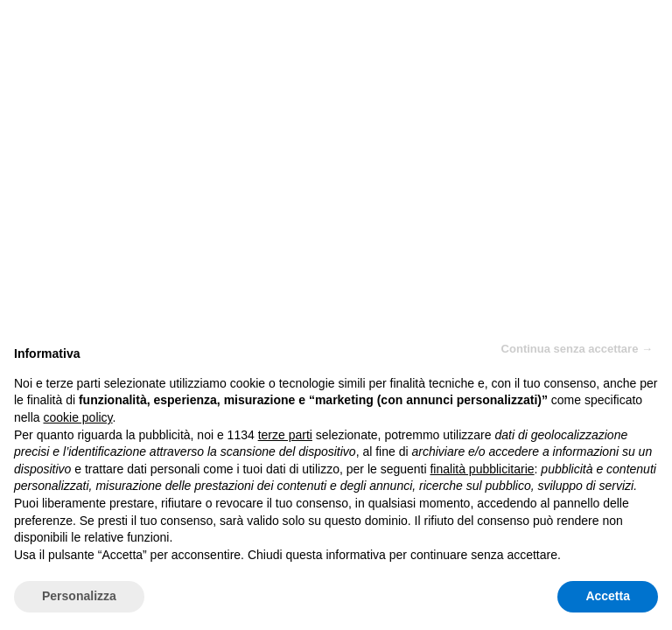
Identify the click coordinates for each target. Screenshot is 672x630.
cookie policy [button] (77, 417)
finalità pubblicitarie (482, 469)
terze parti (285, 435)
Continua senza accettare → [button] (577, 349)
